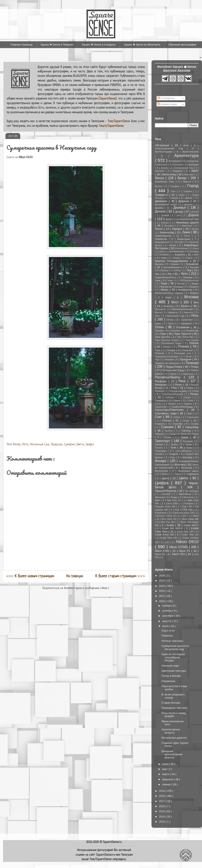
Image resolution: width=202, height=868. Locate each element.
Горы (174, 191)
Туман (189, 444)
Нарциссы (173, 312)
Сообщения (166, 98)
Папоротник (192, 330)
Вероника (189, 175)
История (180, 242)
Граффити (162, 195)
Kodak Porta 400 (165, 534)
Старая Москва (171, 703)
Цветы (80, 445)
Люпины (181, 284)
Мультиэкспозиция (183, 309)
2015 (162, 811)
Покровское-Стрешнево (167, 357)
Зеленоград (167, 232)
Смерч (190, 414)
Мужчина (169, 306)
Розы (175, 388)
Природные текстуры (174, 708)
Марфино (194, 287)
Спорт (187, 420)
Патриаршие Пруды (172, 343)
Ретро (179, 385)
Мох (196, 302)
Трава (186, 437)
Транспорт (163, 441)
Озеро (159, 324)
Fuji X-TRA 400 (184, 510)
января (167, 784)
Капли (173, 245)
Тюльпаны (161, 451)
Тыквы (190, 448)
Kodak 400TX (191, 525)
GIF (185, 516)
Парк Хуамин (192, 340)
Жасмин (166, 223)
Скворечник (161, 407)
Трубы (175, 444)
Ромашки (160, 391)
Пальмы (160, 330)
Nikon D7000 (179, 547)
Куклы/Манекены (173, 267)
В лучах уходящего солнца (173, 696)
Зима (187, 232)
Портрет (170, 359)
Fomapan (189, 504)
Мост (176, 302)
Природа (57, 445)
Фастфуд (188, 457)
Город (193, 186)
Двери (189, 198)
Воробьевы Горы (165, 181)
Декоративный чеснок (166, 205)
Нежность (189, 312)
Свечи (177, 400)
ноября (167, 606)
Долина (195, 212)
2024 (162, 581)
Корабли (181, 254)
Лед (189, 270)
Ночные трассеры (172, 641)
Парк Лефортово (185, 337)
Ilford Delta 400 (190, 519)
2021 (162, 596)
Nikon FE (160, 554)
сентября (168, 616)
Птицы (195, 367)
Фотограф (187, 468)
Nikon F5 (185, 551)
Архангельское (190, 152)
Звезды (195, 229)
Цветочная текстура (174, 671)
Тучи (174, 448)
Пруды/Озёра (174, 367)
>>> (120, 576)
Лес (170, 274)
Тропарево (188, 441)
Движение (162, 201)
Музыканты (161, 309)
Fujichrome (161, 513)
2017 (162, 801)
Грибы (182, 195)
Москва (191, 297)
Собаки (177, 417)
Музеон (186, 306)
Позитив (160, 353)
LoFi (168, 542)
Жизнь (159, 229)
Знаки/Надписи (164, 236)
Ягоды (175, 497)
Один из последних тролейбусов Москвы (173, 657)
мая (165, 769)
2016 (162, 806)
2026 (162, 576)
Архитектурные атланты (171, 731)
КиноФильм (182, 248)
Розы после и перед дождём (174, 715)
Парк (164, 334)
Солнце (168, 420)
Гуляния (174, 198)
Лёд (158, 274)
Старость (161, 424)
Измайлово (162, 239)
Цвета (166, 478)
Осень (160, 327)
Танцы (173, 434)
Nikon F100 (163, 551)
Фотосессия (162, 471)
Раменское (188, 374)
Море (170, 297)
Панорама (175, 331)
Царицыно (193, 474)
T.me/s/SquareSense (111, 126)
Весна (160, 178)
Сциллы (170, 431)
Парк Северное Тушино (167, 340)
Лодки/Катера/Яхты (166, 277)
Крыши (175, 264)
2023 (162, 586)
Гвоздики (175, 186)
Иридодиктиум (162, 242)
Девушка (185, 201)
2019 (162, 791)
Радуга (174, 374)
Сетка (158, 404)
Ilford (196, 516)
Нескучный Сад (40, 445)
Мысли (159, 312)
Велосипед (169, 174)
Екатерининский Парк (188, 219)
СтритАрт (178, 424)
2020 (162, 601)
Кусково (194, 267)
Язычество (189, 497)
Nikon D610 (187, 542)
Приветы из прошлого (168, 363)
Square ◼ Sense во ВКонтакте (142, 45)
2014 (162, 817)
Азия (187, 145)
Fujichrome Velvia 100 (184, 513)
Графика (188, 191)
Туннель (159, 448)
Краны (190, 258)
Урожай (159, 454)
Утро (173, 457)
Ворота (188, 181)
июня (166, 764)
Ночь (195, 316)
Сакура (188, 397)
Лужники (188, 277)
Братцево (160, 171)
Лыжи (170, 281)
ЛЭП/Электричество (189, 281)
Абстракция (163, 145)
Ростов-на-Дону (179, 391)
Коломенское (177, 251)
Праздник (186, 359)
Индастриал (185, 239)
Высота (159, 186)
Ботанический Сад (184, 168)
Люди (165, 283)
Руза (196, 391)
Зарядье (178, 229)
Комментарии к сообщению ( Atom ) (87, 588)
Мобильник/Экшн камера (169, 293)
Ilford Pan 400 (168, 522)
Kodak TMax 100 (190, 535)
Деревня (189, 205)
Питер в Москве (171, 676)
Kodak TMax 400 (169, 538)
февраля (168, 779)
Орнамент (187, 323)
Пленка (184, 346)
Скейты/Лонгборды (183, 407)
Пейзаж (194, 343)
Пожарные (188, 350)
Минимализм (186, 290)
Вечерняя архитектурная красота (172, 754)
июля (166, 626)
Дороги (193, 215)
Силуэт (173, 403)
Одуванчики (187, 320)
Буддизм (178, 171)
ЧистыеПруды (192, 491)
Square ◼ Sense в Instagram (99, 45)
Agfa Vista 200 (175, 500)
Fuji (185, 506)
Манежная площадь (172, 287)
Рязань (194, 394)
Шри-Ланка (186, 494)
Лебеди (178, 270)
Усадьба (174, 454)
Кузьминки (192, 264)
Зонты (188, 236)
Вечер (17, 445)
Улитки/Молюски (184, 451)
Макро (195, 283)
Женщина (170, 226)
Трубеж (160, 444)
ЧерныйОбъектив (166, 491)
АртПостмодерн (165, 152)
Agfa (158, 500)
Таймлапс (160, 434)
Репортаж (161, 385)
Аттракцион (175, 161)
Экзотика (160, 497)
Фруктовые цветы (188, 471)
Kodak (171, 525)
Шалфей (167, 494)
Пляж (158, 350)
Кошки (177, 258)
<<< (30, 576)
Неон (158, 316)
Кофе (164, 258)
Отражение (184, 327)
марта (166, 774)
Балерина (178, 165)
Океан (172, 324)
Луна (158, 280)
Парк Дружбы (163, 337)
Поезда (172, 350)
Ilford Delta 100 (169, 519)
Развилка (167, 636)
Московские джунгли (174, 738)
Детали (161, 211)
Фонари (161, 461)
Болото (165, 168)
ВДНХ (195, 171)
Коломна (194, 252)
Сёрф (191, 401)
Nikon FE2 (179, 554)
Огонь (170, 320)
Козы (162, 252)
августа (167, 621)
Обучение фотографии (182, 45)
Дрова (169, 219)
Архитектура (186, 155)
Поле (189, 356)
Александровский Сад (171, 148)
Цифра (90, 445)
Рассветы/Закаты (169, 377)
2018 (162, 796)
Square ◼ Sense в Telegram (57, 45)
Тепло (195, 434)
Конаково (165, 255)
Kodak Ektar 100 (185, 532)
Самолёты (161, 400)
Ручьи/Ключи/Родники (173, 394)
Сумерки (69, 445)
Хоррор (178, 474)
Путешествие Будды (174, 370)
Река (183, 381)
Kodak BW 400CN (173, 528)
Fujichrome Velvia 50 (166, 516)
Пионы (167, 347)
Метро (165, 290)
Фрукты (166, 474)
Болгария (193, 164)
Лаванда (165, 270)
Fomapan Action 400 (166, 507)
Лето (25, 445)
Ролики (190, 388)
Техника (168, 437)
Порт (158, 360)
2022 (162, 591)
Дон (179, 215)
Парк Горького (183, 334)
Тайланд (187, 431)
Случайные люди (166, 413)
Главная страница (22, 45)
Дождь (179, 212)
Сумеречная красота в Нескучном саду (175, 648)
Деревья (181, 208)
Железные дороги (187, 223)
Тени (184, 434)
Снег (159, 417)
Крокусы (160, 264)
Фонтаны (181, 465)
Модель (194, 293)
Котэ (196, 254)
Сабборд (171, 397)
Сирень (188, 403)
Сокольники (193, 417)
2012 (162, 822)
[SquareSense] (107, 99)
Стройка (195, 424)
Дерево (160, 208)
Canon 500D (172, 504)
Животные (188, 226)
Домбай (166, 215)
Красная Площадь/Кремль (173, 261)
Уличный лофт (170, 666)
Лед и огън (168, 631)
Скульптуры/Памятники (171, 410)
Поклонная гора (183, 353)
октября (167, 611)
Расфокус (162, 381)
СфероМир (192, 427)
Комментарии (167, 104)
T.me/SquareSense (119, 121)
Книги (196, 248)
